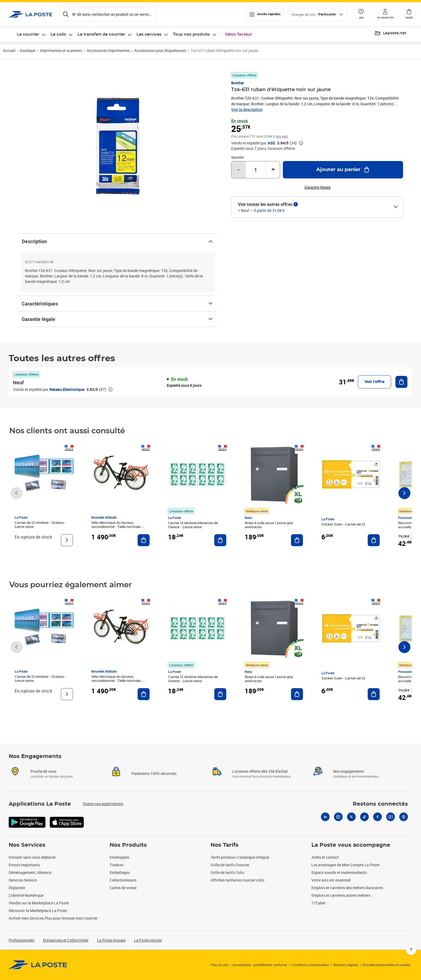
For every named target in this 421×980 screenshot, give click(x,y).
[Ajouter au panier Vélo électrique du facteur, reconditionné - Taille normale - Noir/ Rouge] (144, 540)
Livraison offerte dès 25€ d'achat (260, 771)
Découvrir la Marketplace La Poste (38, 911)
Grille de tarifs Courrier (230, 865)
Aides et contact (325, 857)
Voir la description (247, 109)
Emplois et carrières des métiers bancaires (347, 888)
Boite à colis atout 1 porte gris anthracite (269, 525)
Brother (238, 83)
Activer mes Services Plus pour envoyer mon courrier (53, 918)
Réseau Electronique (67, 389)
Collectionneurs (123, 880)
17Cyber (318, 903)
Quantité (237, 157)
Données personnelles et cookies (386, 965)
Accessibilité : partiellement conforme (260, 965)
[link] (38, 965)
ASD (271, 143)
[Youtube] (391, 817)
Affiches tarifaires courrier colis (237, 880)
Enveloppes (119, 857)
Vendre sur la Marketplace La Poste (39, 903)
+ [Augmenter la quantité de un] (273, 170)
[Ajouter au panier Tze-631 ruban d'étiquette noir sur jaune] (343, 170)
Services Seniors (23, 880)
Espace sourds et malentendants (339, 872)
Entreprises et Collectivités (66, 940)
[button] (385, 14)
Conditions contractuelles (310, 965)
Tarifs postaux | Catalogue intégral (240, 857)
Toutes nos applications (103, 804)
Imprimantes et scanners (61, 50)
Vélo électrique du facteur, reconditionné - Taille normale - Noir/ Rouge (117, 527)
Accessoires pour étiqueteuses (160, 50)
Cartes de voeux (123, 888)
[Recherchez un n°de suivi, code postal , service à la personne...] (108, 14)
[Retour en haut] (411, 950)
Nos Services (27, 845)
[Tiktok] (364, 817)
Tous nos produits (191, 34)
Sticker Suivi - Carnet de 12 (343, 524)
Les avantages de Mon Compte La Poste (345, 865)
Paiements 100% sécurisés (154, 773)
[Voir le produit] (67, 540)
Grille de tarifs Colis (227, 872)
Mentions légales (346, 965)
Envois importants (24, 865)
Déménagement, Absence (30, 872)
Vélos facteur (239, 34)
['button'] (31, 14)
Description (118, 241)
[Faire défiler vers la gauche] (17, 493)
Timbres (117, 865)
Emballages (120, 872)
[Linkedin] (325, 817)
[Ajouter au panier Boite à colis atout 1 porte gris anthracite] (297, 540)
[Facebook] (377, 817)
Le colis (58, 34)
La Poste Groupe (111, 940)
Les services (149, 34)
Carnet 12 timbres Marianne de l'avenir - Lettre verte (193, 525)
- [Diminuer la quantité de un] (238, 170)
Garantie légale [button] (317, 187)
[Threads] (404, 817)
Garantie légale (118, 319)
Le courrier (28, 34)
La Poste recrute (148, 940)
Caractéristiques (118, 304)
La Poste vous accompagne (351, 845)
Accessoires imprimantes (108, 50)
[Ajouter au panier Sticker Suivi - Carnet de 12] (374, 540)
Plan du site (219, 965)
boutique (28, 50)
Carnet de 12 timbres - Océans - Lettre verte (40, 525)
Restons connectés (380, 804)
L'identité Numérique (26, 895)
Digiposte (17, 888)
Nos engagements (349, 771)
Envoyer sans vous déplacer (32, 857)
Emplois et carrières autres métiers (341, 895)
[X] (351, 817)
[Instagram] (338, 817)
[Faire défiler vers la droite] (404, 493)
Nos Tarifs (225, 845)
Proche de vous (43, 771)
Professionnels (21, 940)
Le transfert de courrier (101, 34)
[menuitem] (390, 33)
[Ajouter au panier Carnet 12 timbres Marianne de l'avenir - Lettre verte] (220, 540)
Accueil (9, 50)
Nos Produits (128, 845)
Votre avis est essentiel (331, 880)
